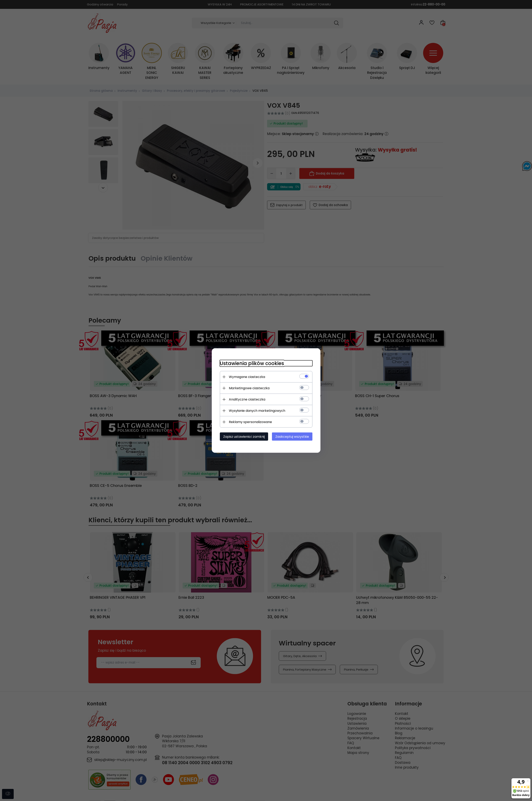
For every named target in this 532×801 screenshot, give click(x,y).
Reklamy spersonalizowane (250, 422)
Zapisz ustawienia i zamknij (244, 437)
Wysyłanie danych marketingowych (257, 411)
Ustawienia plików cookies (252, 363)
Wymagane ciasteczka (247, 377)
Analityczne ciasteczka (247, 399)
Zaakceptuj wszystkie (292, 437)
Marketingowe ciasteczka (249, 388)
